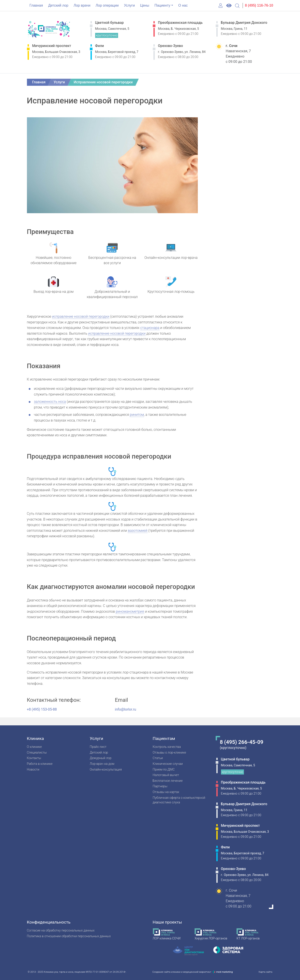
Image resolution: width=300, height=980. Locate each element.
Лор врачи (82, 5)
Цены (145, 5)
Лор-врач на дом (102, 764)
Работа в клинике (40, 764)
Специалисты (37, 753)
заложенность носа (50, 402)
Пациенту (162, 5)
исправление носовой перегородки (81, 316)
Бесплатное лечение (168, 781)
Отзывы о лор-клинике (169, 753)
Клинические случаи (168, 764)
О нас (183, 5)
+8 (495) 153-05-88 (42, 709)
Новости (33, 770)
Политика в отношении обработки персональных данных (69, 936)
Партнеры (160, 786)
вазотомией (138, 531)
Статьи (158, 758)
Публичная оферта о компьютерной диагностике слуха (179, 800)
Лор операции (107, 5)
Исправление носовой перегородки (103, 82)
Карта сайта (265, 972)
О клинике (34, 747)
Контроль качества (167, 747)
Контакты (34, 758)
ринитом (137, 415)
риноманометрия (130, 611)
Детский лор (58, 5)
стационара (150, 328)
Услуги (129, 5)
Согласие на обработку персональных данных (61, 931)
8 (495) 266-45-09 (242, 742)
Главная (36, 5)
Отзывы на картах (166, 792)
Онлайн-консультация (106, 770)
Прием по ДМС (164, 770)
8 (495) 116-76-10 (259, 5)
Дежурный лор (101, 758)
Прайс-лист (98, 747)
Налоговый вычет (166, 775)
